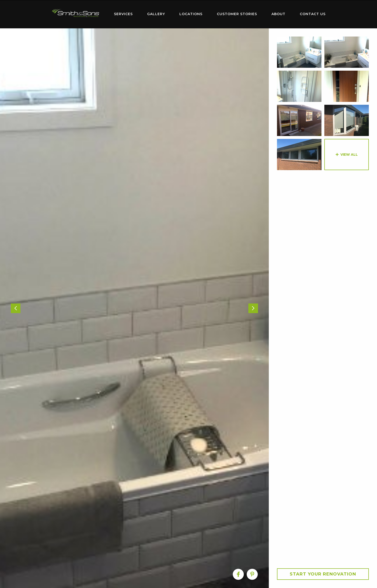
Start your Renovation (323, 574)
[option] (134, 308)
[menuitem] (75, 14)
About (278, 14)
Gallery (156, 14)
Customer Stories (237, 14)
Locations (191, 14)
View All (349, 155)
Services (123, 14)
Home (75, 13)
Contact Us (313, 14)
